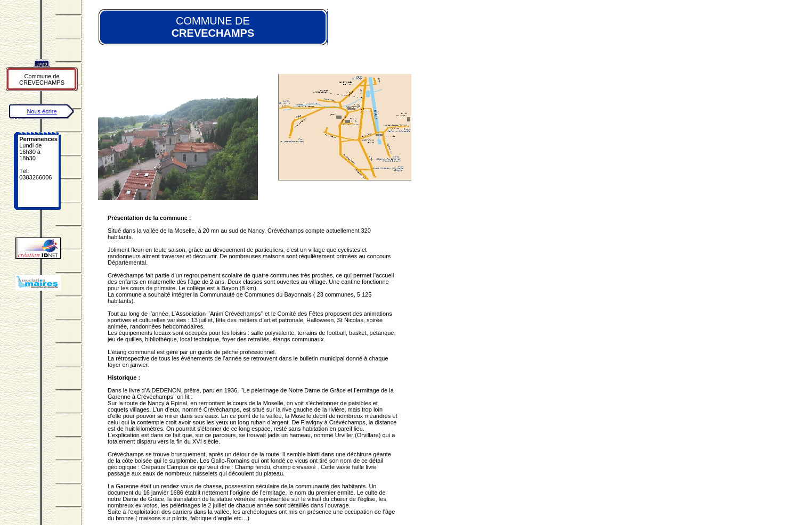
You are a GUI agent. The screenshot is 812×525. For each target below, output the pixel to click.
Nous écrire (42, 111)
